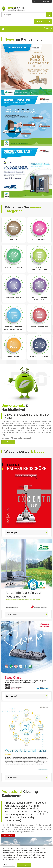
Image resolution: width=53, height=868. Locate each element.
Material (14, 240)
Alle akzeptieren (24, 865)
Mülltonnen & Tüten (14, 297)
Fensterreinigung (39, 240)
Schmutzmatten (14, 357)
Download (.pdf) (26, 533)
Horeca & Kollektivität (39, 357)
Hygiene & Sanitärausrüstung (39, 268)
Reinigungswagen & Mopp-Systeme (39, 298)
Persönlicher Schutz (14, 267)
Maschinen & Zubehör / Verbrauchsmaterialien (14, 328)
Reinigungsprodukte (39, 327)
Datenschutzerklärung (40, 865)
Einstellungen (9, 865)
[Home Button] (3, 29)
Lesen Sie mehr (8, 442)
